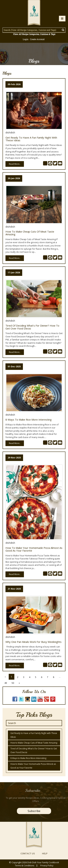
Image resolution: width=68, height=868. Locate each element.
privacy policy (47, 866)
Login (26, 39)
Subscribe (34, 811)
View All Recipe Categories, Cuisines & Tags (34, 34)
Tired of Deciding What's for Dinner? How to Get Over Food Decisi (32, 327)
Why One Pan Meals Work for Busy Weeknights (33, 642)
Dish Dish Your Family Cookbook (43, 862)
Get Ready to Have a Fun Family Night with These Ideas (31, 139)
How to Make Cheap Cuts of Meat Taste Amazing (30, 233)
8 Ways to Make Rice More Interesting (29, 420)
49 (6, 683)
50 (13, 683)
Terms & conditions (25, 866)
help (45, 853)
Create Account (37, 39)
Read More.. (15, 164)
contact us (28, 853)
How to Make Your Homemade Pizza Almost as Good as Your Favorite (34, 549)
